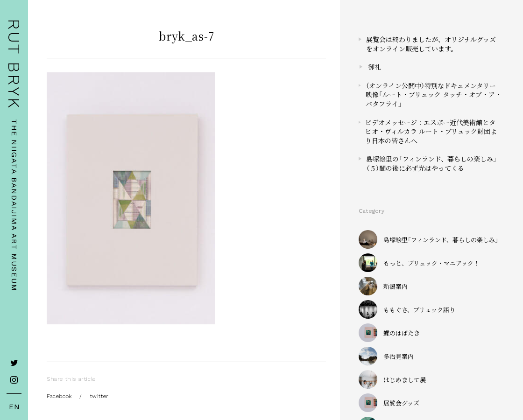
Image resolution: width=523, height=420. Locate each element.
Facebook (59, 396)
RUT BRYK (14, 64)
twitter (99, 396)
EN (14, 407)
